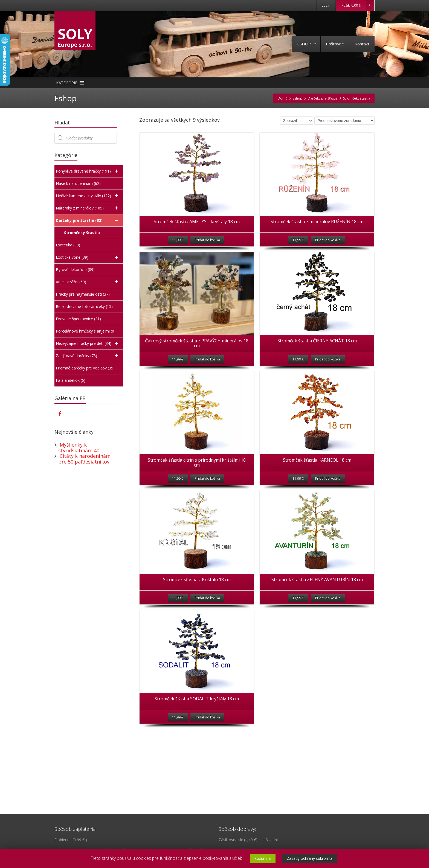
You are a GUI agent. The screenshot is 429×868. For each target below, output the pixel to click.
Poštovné (335, 44)
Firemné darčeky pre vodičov (85, 368)
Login (326, 5)
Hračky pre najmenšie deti (83, 294)
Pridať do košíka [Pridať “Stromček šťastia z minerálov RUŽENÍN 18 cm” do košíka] (328, 247)
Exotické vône (88, 257)
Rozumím (263, 858)
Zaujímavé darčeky (88, 356)
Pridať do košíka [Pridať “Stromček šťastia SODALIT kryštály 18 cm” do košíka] (207, 754)
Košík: (358, 5)
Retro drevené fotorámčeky (84, 307)
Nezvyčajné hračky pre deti (88, 343)
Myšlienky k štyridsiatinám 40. (79, 448)
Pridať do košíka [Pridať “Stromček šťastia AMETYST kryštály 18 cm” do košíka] (207, 247)
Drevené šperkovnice (78, 319)
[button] (67, 83)
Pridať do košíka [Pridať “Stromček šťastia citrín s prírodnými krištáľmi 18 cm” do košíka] (207, 501)
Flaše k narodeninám (78, 183)
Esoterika (68, 245)
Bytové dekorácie (75, 270)
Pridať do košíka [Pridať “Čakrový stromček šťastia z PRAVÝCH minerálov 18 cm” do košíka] (207, 374)
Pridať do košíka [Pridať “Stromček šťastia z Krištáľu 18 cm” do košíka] (207, 627)
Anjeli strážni (88, 282)
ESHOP (307, 44)
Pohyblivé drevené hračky (88, 171)
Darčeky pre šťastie (88, 220)
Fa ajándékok (71, 380)
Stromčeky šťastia (82, 233)
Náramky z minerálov (88, 208)
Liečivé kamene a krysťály (88, 196)
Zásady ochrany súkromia (310, 858)
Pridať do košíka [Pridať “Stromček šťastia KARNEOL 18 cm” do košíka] (328, 501)
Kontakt (362, 44)
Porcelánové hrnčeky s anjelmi (86, 331)
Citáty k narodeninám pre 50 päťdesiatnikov (84, 459)
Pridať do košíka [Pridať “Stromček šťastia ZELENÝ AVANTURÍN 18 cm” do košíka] (328, 627)
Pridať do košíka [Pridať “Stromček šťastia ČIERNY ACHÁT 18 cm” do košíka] (328, 374)
